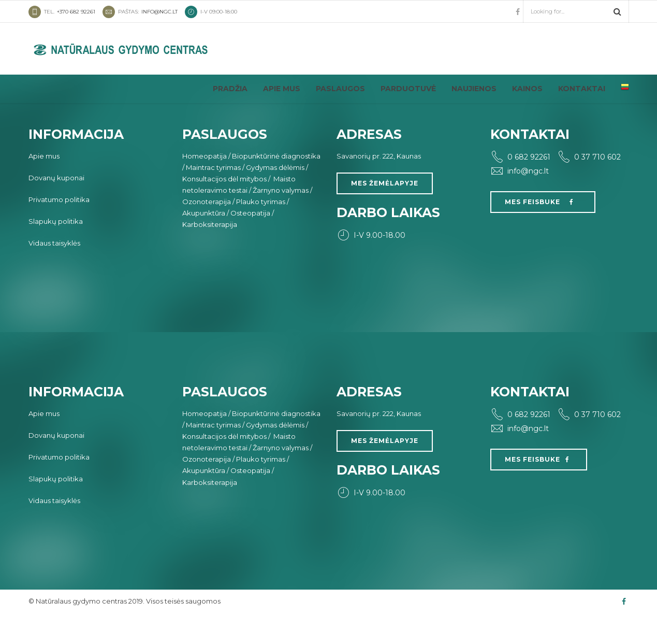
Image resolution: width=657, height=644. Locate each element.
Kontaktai (582, 89)
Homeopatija (205, 184)
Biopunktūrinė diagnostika (276, 184)
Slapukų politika (56, 250)
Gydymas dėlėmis (275, 196)
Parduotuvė (408, 89)
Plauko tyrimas (261, 230)
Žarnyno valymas (281, 219)
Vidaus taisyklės (54, 271)
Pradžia (230, 89)
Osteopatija (250, 241)
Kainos (527, 89)
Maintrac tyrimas (213, 196)
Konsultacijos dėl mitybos (224, 207)
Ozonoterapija (207, 230)
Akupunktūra (204, 241)
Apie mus (282, 89)
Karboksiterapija (210, 253)
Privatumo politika (59, 228)
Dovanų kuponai (56, 206)
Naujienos (474, 89)
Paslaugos (340, 89)
